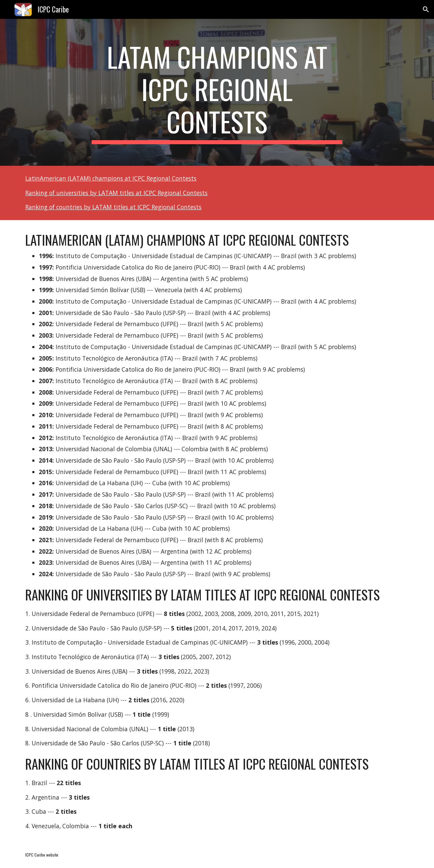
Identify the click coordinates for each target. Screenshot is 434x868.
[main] (217, 92)
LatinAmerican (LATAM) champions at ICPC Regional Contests (111, 178)
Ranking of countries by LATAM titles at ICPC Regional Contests (113, 207)
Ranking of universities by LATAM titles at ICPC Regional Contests (116, 193)
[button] (426, 9)
